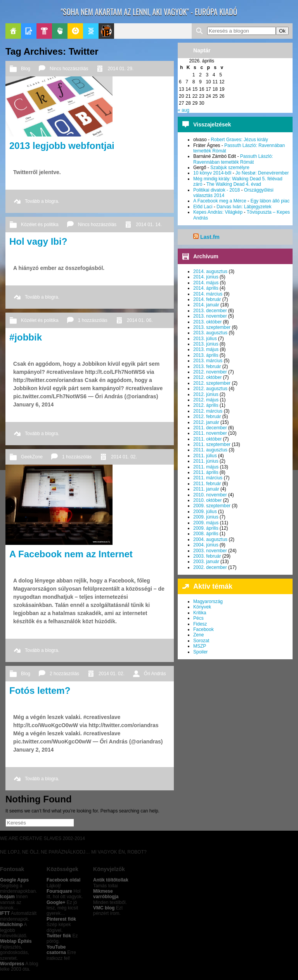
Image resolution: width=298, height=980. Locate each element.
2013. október (207, 322)
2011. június (206, 461)
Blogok (29, 31)
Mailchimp (11, 925)
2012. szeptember (212, 383)
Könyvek (202, 607)
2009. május (206, 523)
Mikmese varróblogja (106, 894)
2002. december (210, 567)
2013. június (206, 344)
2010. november (210, 495)
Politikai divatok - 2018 (217, 190)
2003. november (210, 551)
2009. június (206, 517)
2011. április (206, 472)
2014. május (206, 283)
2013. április (206, 355)
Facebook (204, 629)
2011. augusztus (210, 450)
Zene (198, 635)
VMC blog (104, 908)
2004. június (206, 545)
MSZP (200, 646)
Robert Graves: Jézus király (239, 140)
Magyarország (208, 601)
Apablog (91, 31)
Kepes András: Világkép (218, 212)
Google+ (56, 902)
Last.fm (210, 237)
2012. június (206, 394)
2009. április (206, 528)
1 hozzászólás (93, 320)
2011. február (207, 484)
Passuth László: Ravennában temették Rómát (233, 159)
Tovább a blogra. (42, 201)
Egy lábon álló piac (270, 201)
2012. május (206, 400)
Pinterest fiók (61, 919)
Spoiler (200, 652)
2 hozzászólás (64, 674)
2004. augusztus (210, 539)
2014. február (207, 299)
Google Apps (14, 880)
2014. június (206, 277)
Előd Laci (203, 207)
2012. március (208, 411)
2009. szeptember (212, 506)
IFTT (5, 913)
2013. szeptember (212, 327)
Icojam (7, 897)
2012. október (207, 377)
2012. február (207, 417)
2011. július (205, 456)
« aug (184, 110)
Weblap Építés (16, 941)
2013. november (210, 316)
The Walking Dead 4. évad (234, 184)
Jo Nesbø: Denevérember (262, 173)
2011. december (210, 428)
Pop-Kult (44, 31)
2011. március (208, 478)
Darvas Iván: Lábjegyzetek (244, 207)
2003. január (206, 562)
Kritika (200, 613)
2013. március (208, 361)
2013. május (206, 349)
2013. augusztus (210, 333)
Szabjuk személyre (230, 168)
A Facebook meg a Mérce (220, 201)
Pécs (198, 618)
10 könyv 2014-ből (212, 173)
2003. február (207, 556)
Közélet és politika (40, 225)
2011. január (206, 489)
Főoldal (13, 31)
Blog (26, 69)
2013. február (207, 366)
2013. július (205, 339)
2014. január (206, 305)
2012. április (206, 405)
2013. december (210, 311)
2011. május (206, 467)
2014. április (206, 288)
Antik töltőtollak (111, 880)
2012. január (206, 422)
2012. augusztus (210, 389)
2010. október (207, 500)
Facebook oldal (63, 880)
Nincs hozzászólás (69, 69)
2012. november (210, 372)
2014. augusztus (210, 271)
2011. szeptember (212, 444)
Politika (60, 31)
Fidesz (200, 624)
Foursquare (59, 891)
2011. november (210, 433)
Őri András (155, 674)
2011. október (207, 439)
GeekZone (75, 31)
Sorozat (201, 641)
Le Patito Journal (106, 31)
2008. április (206, 534)
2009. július (205, 512)
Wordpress (12, 964)
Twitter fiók (59, 936)
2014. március (208, 294)
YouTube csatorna (56, 950)
